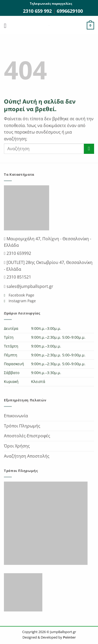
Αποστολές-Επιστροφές (27, 436)
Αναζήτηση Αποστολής (27, 456)
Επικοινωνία (16, 416)
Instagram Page (22, 301)
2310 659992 (18, 253)
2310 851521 (18, 277)
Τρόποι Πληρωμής (22, 426)
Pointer (69, 637)
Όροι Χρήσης (17, 446)
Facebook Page (21, 295)
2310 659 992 (38, 11)
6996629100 (70, 11)
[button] (7, 26)
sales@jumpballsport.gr (29, 286)
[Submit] (89, 149)
